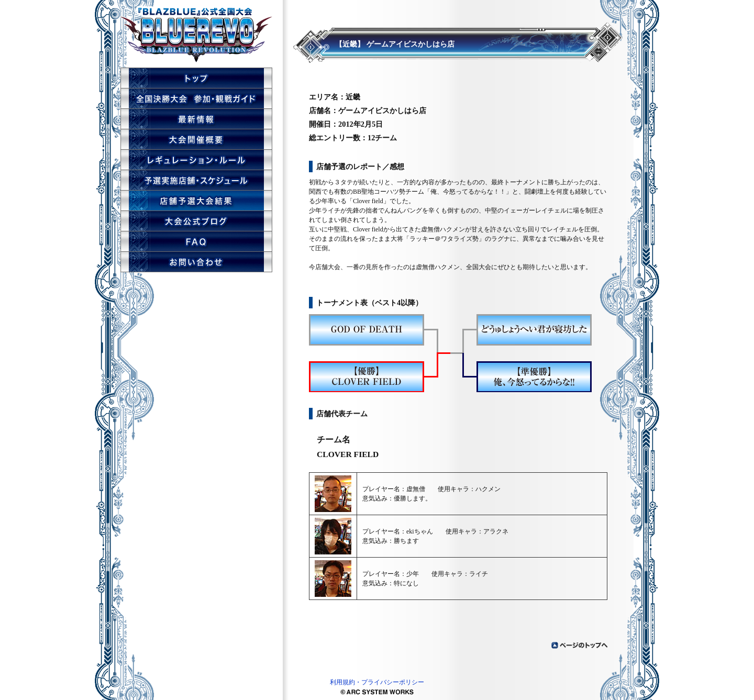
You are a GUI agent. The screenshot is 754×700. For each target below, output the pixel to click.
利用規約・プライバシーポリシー (377, 682)
